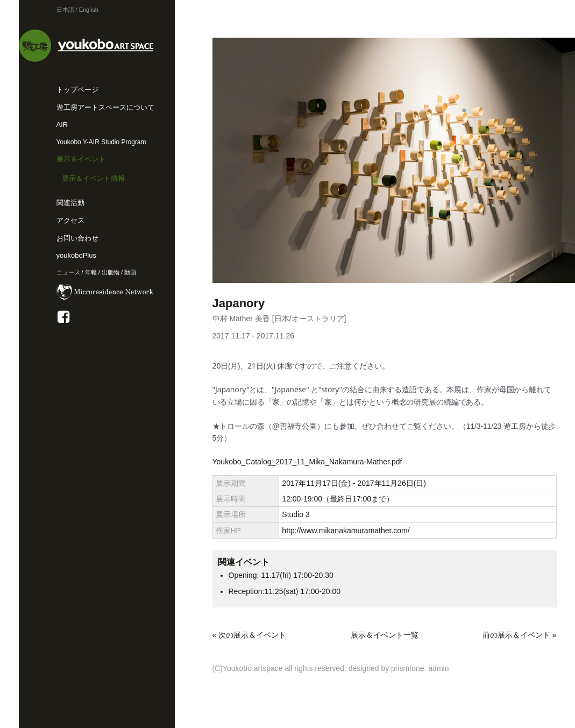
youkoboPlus (76, 255)
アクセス (70, 220)
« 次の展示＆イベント (250, 635)
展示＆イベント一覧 (385, 635)
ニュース (68, 272)
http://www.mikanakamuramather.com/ (346, 531)
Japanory (239, 303)
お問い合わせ (77, 238)
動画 (130, 272)
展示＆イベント (81, 159)
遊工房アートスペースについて (105, 107)
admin (438, 668)
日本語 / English (77, 10)
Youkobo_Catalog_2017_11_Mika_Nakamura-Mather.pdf (307, 462)
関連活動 (70, 203)
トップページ (77, 90)
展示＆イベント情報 (93, 178)
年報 (91, 272)
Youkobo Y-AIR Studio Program (101, 142)
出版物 (111, 272)
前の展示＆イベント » (520, 635)
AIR (62, 125)
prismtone (407, 668)
